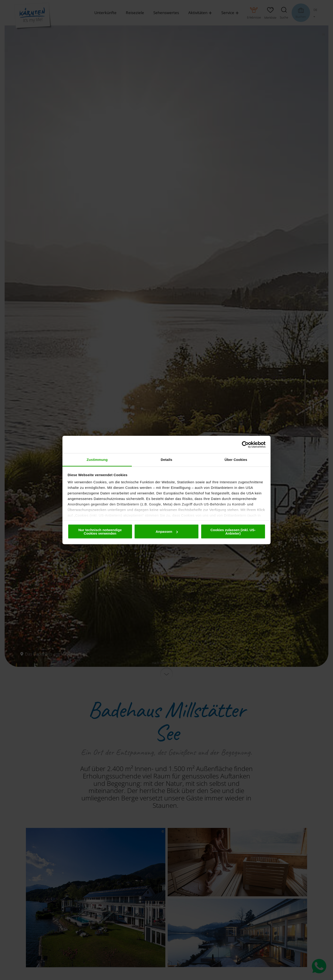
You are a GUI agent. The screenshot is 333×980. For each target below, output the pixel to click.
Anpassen (167, 531)
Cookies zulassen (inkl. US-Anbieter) (233, 531)
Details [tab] (166, 460)
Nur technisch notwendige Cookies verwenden (100, 531)
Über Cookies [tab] (236, 460)
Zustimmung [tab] (97, 460)
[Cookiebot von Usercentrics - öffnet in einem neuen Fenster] (245, 444)
